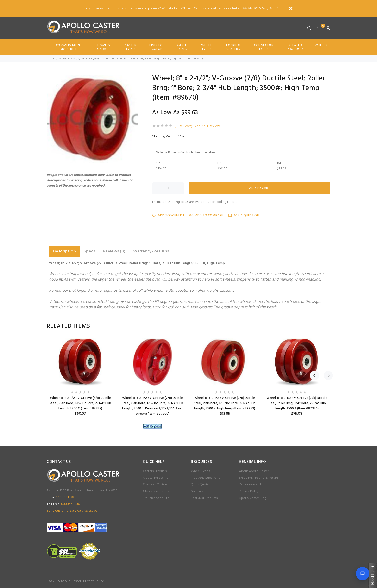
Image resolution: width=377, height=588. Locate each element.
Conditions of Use (252, 485)
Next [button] (326, 326)
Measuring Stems (155, 478)
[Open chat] (363, 574)
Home (50, 59)
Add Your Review (207, 126)
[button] (134, 79)
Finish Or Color (157, 47)
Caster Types (130, 47)
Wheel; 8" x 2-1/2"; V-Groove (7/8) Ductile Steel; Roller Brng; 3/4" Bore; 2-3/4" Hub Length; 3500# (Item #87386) (297, 403)
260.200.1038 (60, 497)
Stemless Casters (155, 485)
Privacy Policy (249, 491)
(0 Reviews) (183, 126)
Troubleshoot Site (156, 498)
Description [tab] (64, 251)
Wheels (321, 45)
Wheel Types (207, 47)
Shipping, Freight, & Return (258, 478)
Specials (197, 491)
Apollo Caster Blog (253, 498)
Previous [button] (314, 326)
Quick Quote (200, 485)
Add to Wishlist (168, 216)
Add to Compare (206, 216)
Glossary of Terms (156, 491)
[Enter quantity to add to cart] (168, 188)
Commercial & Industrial (68, 47)
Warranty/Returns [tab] (151, 251)
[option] (80, 377)
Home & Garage (104, 47)
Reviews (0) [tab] (114, 251)
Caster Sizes (183, 47)
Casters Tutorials (155, 471)
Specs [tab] (89, 251)
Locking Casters (233, 47)
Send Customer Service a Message (72, 511)
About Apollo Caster (254, 471)
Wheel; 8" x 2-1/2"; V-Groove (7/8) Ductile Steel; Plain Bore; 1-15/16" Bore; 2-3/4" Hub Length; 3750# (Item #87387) (80, 403)
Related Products (295, 47)
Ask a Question (244, 216)
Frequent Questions (205, 478)
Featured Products (204, 498)
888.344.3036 (63, 504)
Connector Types (264, 47)
